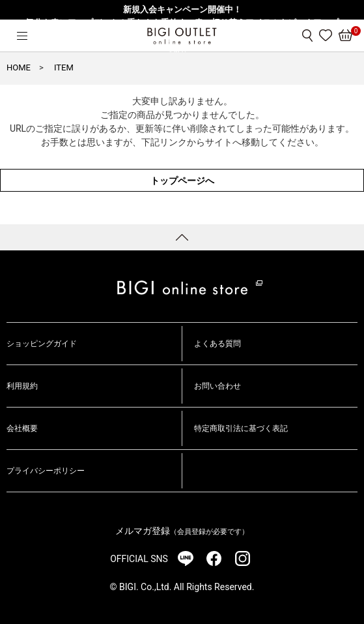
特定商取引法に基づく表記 (241, 428)
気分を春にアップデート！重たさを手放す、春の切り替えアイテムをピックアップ (182, 22)
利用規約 (22, 386)
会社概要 (22, 428)
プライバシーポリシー (46, 471)
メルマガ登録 (182, 531)
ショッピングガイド (42, 344)
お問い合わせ (217, 386)
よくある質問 (217, 344)
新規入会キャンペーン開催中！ (182, 9)
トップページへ (182, 181)
